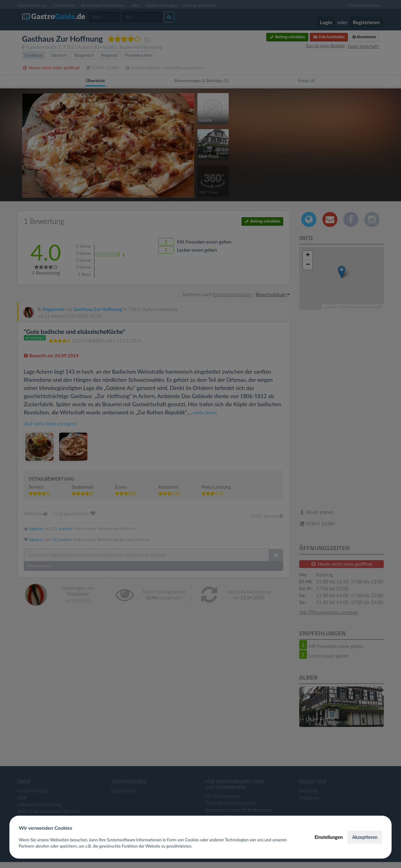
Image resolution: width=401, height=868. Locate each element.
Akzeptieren (365, 837)
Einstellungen (329, 837)
